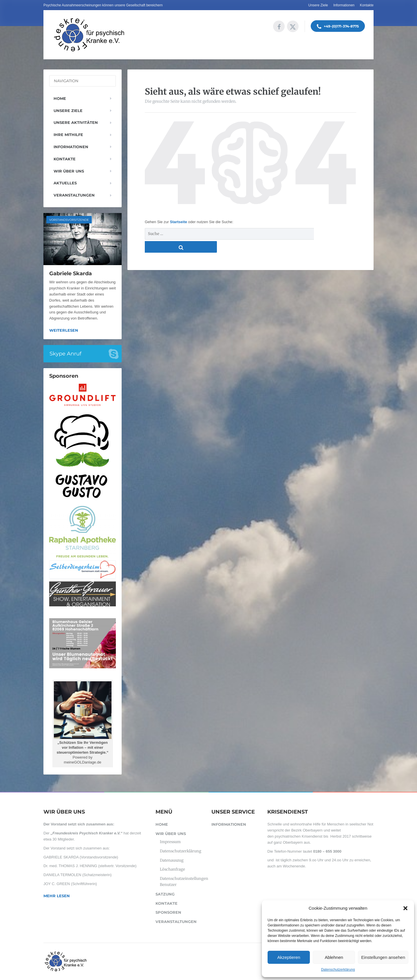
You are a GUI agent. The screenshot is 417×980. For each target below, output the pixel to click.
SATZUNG (165, 894)
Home (60, 98)
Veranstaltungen (74, 195)
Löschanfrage (172, 869)
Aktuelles (65, 183)
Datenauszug (172, 860)
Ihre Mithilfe (68, 135)
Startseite (179, 222)
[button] (405, 908)
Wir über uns (69, 171)
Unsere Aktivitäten (76, 122)
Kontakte (367, 5)
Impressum (170, 842)
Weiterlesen (64, 330)
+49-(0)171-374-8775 (338, 27)
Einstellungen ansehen (383, 957)
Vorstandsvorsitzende (69, 220)
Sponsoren (168, 912)
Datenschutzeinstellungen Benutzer (183, 882)
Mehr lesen (57, 896)
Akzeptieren (289, 957)
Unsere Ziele (318, 5)
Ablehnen (334, 957)
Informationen (344, 5)
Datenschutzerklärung (338, 970)
